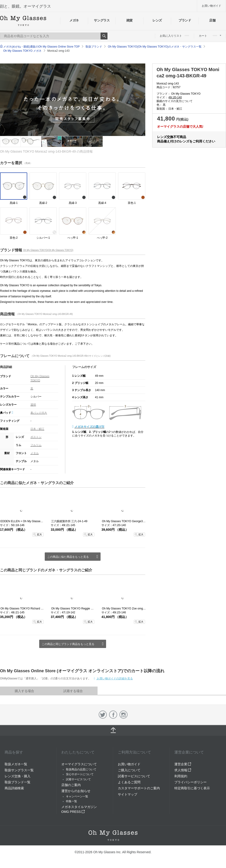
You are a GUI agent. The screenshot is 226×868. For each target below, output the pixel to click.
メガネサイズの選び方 (89, 427)
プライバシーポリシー (190, 782)
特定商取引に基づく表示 (192, 788)
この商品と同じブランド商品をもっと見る (68, 644)
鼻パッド (7, 413)
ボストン (36, 437)
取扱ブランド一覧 (18, 782)
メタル (35, 453)
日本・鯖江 (37, 429)
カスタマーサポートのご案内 (139, 788)
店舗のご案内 (71, 785)
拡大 (39, 534)
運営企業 (183, 764)
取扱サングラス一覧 (19, 770)
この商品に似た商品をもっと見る (68, 557)
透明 (33, 405)
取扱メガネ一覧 (16, 764)
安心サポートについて (80, 774)
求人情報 (183, 770)
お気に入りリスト (174, 36)
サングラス (102, 20)
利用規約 (181, 776)
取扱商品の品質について (81, 769)
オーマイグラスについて (79, 764)
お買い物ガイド (211, 6)
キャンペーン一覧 (77, 796)
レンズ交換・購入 (18, 776)
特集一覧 (71, 801)
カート (210, 36)
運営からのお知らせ (76, 791)
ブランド (185, 20)
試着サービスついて (78, 779)
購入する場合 (24, 691)
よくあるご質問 (129, 782)
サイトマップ (128, 794)
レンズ (157, 20)
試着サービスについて (134, 776)
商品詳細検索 (14, 788)
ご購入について (129, 770)
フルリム (36, 445)
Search (104, 36)
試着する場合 (73, 691)
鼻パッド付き (39, 413)
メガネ (74, 20)
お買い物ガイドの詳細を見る (114, 678)
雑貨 (129, 20)
